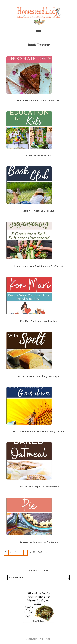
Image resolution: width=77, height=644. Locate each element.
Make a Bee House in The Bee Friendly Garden (38, 432)
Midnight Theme (39, 639)
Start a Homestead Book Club (39, 211)
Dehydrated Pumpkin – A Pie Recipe (39, 542)
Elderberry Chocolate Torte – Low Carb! (38, 101)
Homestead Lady (38, 16)
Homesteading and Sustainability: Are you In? (38, 266)
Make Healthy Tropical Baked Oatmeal (38, 487)
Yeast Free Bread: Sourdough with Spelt (38, 377)
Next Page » (38, 552)
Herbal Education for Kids (39, 156)
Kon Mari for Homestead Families (38, 321)
